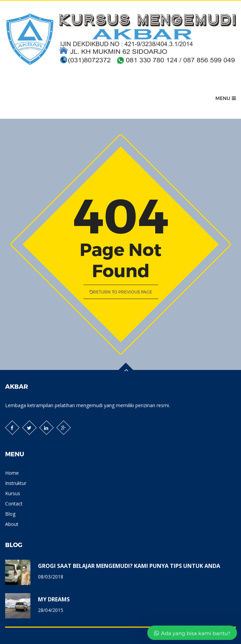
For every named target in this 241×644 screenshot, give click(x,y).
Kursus (13, 493)
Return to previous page (120, 292)
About (12, 524)
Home (12, 473)
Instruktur (16, 483)
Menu (226, 98)
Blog (10, 514)
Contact (14, 504)
